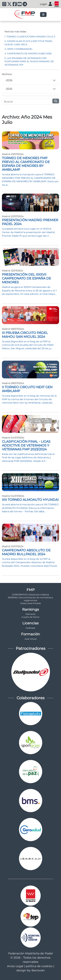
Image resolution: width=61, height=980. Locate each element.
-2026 (9, 80)
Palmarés (30, 614)
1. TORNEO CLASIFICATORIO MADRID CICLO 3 (30, 37)
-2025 (9, 89)
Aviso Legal (15, 966)
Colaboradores (31, 698)
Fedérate (30, 628)
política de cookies (39, 966)
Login (44, 4)
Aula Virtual (31, 639)
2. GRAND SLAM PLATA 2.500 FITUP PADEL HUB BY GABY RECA (29, 43)
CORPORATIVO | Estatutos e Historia (30, 595)
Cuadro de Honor (30, 617)
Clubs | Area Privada (31, 603)
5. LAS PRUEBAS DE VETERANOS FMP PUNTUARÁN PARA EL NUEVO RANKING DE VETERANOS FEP (29, 61)
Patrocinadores (31, 648)
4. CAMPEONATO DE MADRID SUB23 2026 (28, 53)
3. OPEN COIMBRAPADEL (19, 49)
